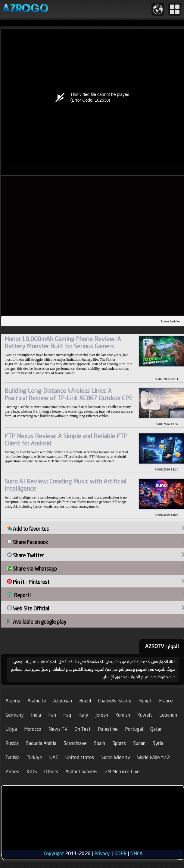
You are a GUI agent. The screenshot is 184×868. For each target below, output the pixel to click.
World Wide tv (115, 757)
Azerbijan (62, 701)
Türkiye (34, 757)
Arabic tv (37, 701)
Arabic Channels (81, 772)
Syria (158, 743)
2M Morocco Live (122, 772)
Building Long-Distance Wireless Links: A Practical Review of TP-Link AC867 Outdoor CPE (69, 394)
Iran (52, 715)
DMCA (136, 854)
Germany (15, 715)
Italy (83, 715)
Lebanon (168, 715)
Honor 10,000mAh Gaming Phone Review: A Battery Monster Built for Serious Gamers (63, 342)
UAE (54, 757)
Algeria (13, 701)
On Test (83, 729)
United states (80, 757)
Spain (100, 743)
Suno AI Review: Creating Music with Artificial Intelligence (65, 485)
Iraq (67, 715)
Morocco (33, 729)
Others (51, 772)
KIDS (32, 772)
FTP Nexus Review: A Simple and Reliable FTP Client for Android (66, 440)
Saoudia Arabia (41, 743)
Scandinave (75, 743)
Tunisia (12, 757)
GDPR (120, 854)
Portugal (134, 729)
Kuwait (145, 715)
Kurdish (123, 715)
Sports (119, 743)
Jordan (102, 715)
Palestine (108, 729)
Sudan (139, 743)
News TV (58, 729)
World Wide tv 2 (153, 757)
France (166, 701)
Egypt (145, 701)
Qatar (156, 729)
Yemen (12, 772)
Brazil (85, 701)
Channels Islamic (115, 701)
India (36, 715)
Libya (11, 729)
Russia (12, 743)
